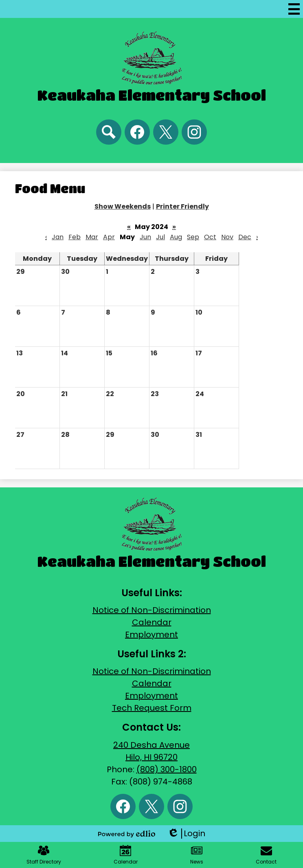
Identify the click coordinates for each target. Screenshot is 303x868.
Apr (109, 237)
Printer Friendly (182, 206)
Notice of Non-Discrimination (152, 610)
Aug (176, 237)
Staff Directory (44, 855)
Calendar (152, 622)
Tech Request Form (152, 708)
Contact (266, 855)
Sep (193, 237)
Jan (58, 237)
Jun (145, 237)
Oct (210, 237)
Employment (151, 634)
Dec (245, 237)
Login (186, 834)
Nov (227, 237)
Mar (92, 237)
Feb (75, 237)
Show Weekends (123, 206)
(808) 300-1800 (167, 769)
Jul (160, 237)
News (197, 855)
